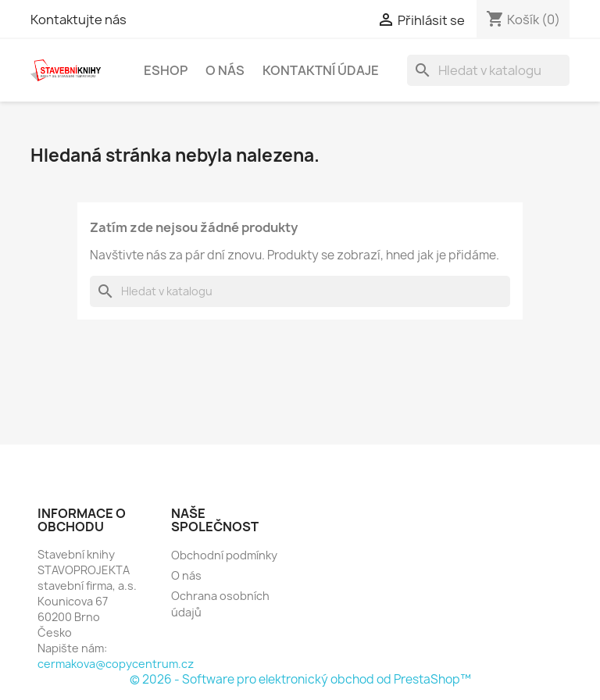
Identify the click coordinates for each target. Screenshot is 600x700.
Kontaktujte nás (79, 20)
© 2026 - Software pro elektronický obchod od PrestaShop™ (300, 679)
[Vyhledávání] (488, 70)
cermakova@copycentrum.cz (116, 664)
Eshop (166, 70)
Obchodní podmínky (224, 555)
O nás (225, 70)
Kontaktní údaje (321, 70)
